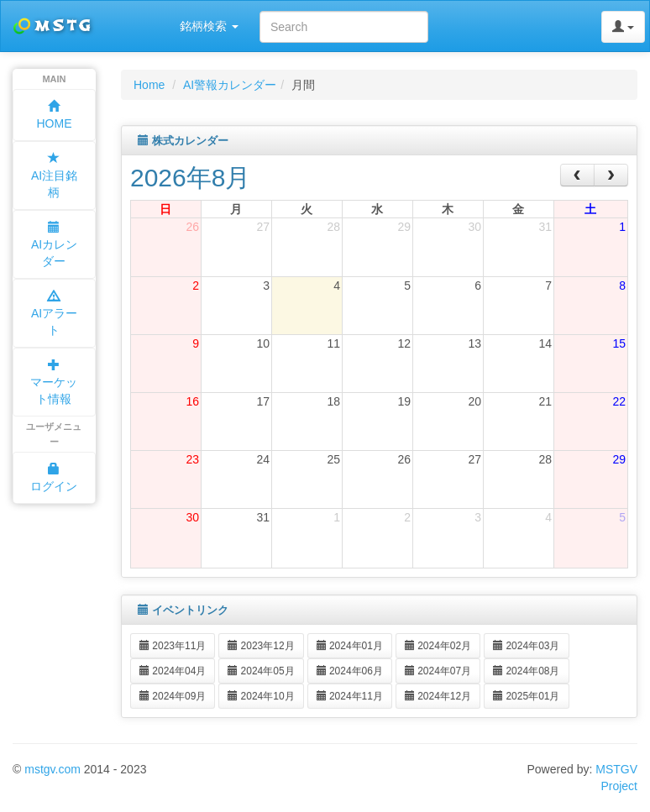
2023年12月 (261, 646)
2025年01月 (526, 696)
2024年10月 (261, 696)
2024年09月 (173, 696)
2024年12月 (438, 696)
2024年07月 (438, 671)
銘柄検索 (209, 26)
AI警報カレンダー (230, 85)
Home (149, 85)
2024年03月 (526, 646)
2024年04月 (173, 671)
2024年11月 (350, 696)
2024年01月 (350, 646)
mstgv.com (52, 769)
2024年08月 (526, 671)
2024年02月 (438, 646)
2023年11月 (173, 646)
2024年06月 (350, 671)
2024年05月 (261, 671)
